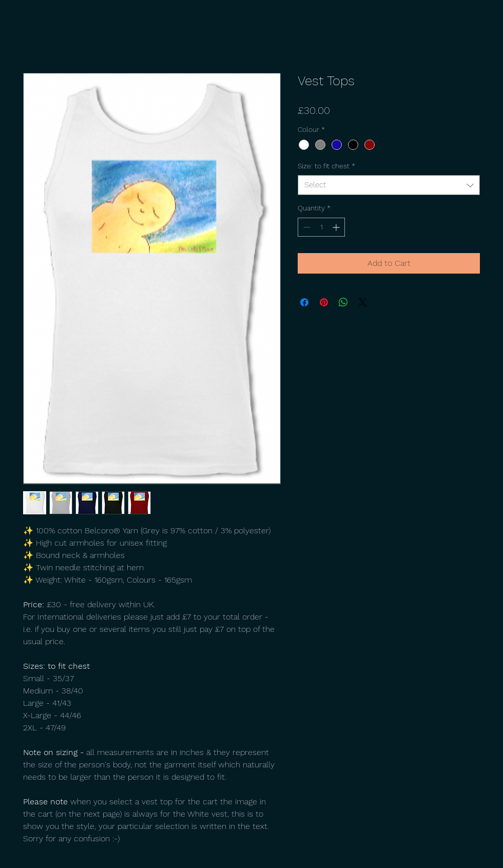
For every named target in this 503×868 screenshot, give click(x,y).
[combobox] (389, 185)
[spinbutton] (321, 227)
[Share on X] (363, 302)
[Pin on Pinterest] (324, 302)
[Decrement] (306, 227)
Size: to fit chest (326, 166)
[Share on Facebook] (304, 302)
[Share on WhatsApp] (343, 302)
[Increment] (337, 227)
